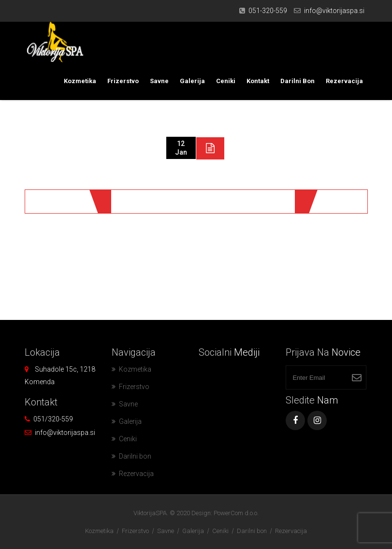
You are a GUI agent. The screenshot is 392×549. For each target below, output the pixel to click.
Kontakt (258, 81)
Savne (159, 81)
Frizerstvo (123, 81)
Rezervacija (344, 81)
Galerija (192, 81)
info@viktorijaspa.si (334, 11)
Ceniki (226, 81)
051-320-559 (268, 11)
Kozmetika (80, 81)
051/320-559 (53, 419)
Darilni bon (298, 81)
